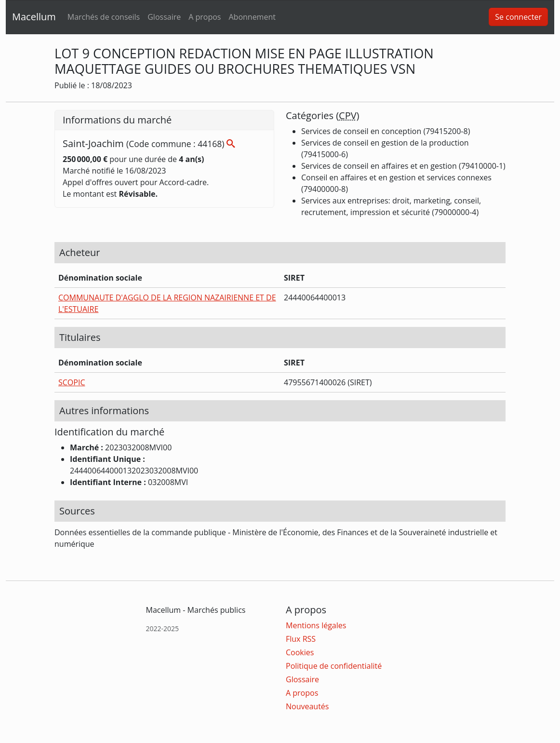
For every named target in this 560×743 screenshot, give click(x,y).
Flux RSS (301, 639)
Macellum (34, 17)
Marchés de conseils (104, 17)
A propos (205, 17)
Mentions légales (316, 625)
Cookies (300, 652)
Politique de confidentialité (334, 666)
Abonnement (252, 17)
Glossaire (164, 17)
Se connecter (518, 17)
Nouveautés (307, 706)
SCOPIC (72, 382)
